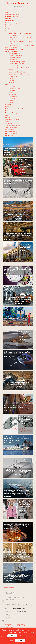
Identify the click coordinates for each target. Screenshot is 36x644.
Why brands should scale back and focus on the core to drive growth (18, 407)
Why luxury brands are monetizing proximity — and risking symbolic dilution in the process (18, 269)
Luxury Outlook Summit (16, 64)
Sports (7, 121)
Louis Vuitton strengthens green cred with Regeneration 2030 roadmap (18, 384)
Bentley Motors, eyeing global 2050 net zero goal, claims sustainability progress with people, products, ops (18, 300)
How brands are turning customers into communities (25, 246)
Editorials (12, 91)
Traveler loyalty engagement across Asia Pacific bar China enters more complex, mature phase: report (18, 235)
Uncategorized (10, 130)
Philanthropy (9, 111)
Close (20, 641)
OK (12, 636)
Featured (8, 25)
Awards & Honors (14, 54)
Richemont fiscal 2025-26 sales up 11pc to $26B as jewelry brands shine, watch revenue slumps (18, 182)
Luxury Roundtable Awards (17, 72)
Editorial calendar (14, 88)
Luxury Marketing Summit (17, 62)
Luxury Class (9, 31)
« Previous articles (8, 588)
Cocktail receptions (15, 58)
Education (8, 19)
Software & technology (12, 119)
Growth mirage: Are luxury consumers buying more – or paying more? (25, 505)
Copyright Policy (20, 625)
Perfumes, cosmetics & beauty (14, 109)
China (7, 13)
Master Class (13, 76)
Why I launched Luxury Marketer (16, 319)
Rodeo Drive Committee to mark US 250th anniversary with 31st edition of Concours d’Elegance (25, 165)
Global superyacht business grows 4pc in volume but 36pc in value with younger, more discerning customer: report (18, 492)
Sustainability (9, 123)
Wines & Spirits (10, 136)
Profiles (11, 80)
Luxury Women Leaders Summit (19, 74)
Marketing (12, 95)
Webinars (12, 82)
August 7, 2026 (18, 6)
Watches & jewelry (11, 132)
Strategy (12, 103)
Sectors (7, 117)
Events (11, 93)
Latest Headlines (11, 8)
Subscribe (26, 8)
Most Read (20, 8)
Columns (12, 86)
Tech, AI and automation (13, 125)
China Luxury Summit (16, 56)
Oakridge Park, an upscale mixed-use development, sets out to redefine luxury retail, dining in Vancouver (18, 439)
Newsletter (9, 105)
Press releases (13, 97)
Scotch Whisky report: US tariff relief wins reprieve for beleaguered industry (18, 525)
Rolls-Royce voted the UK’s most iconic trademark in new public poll (18, 471)
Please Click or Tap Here (25, 605)
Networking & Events (12, 52)
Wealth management (12, 134)
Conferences (13, 60)
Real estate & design (11, 113)
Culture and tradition (12, 17)
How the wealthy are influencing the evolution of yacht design (25, 334)
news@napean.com (18, 609)
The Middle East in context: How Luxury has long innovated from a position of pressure (17, 151)
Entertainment (10, 21)
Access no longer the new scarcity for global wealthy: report (25, 419)
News (7, 84)
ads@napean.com (21, 612)
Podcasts (12, 78)
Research (12, 99)
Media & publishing (11, 48)
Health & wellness (11, 27)
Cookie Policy (9, 628)
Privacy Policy (9, 625)
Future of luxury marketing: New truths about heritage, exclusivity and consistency (18, 215)
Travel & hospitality (11, 127)
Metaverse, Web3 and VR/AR (14, 50)
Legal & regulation (11, 29)
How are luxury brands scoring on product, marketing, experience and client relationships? (18, 556)
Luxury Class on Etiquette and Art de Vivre (22, 45)
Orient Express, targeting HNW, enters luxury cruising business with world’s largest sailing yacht (17, 577)
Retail (11, 101)
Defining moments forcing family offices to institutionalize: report (17, 353)
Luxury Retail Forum (15, 66)
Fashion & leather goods (13, 23)
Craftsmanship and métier (13, 15)
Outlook (8, 107)
